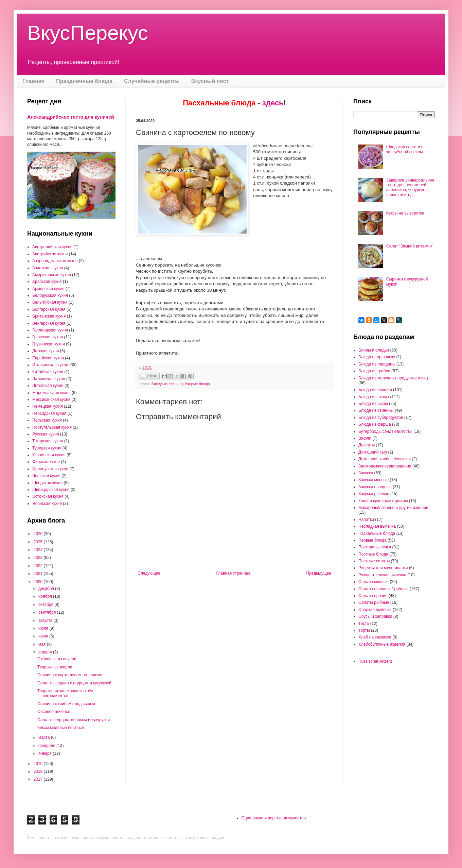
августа (46, 620)
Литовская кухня (48, 386)
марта (45, 737)
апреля (46, 652)
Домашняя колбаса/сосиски (385, 459)
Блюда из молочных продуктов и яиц (393, 378)
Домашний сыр (373, 452)
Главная (33, 81)
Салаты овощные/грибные (384, 589)
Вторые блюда (198, 384)
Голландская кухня (50, 330)
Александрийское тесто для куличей (71, 117)
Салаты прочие (373, 596)
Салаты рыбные (374, 602)
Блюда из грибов (374, 371)
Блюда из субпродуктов (381, 418)
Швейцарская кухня (51, 490)
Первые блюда (372, 540)
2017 (39, 779)
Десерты (367, 445)
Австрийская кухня (50, 254)
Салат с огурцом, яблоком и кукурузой (74, 720)
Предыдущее (319, 573)
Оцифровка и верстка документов (274, 818)
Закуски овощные (375, 487)
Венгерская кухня (49, 323)
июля (44, 628)
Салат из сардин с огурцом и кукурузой (74, 683)
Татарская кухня (48, 441)
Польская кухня (47, 420)
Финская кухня (46, 462)
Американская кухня (52, 275)
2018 (39, 771)
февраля (47, 746)
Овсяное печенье (54, 712)
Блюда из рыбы (373, 404)
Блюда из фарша (375, 424)
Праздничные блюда (84, 81)
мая (43, 644)
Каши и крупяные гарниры (383, 501)
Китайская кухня (48, 372)
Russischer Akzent (375, 661)
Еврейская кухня (48, 358)
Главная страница (234, 573)
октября (46, 605)
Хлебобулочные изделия (382, 644)
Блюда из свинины (167, 384)
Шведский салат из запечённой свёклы (405, 149)
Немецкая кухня (48, 406)
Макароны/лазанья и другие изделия (393, 508)
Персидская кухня (49, 413)
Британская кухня (49, 316)
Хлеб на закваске (375, 637)
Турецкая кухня (47, 448)
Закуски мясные (374, 480)
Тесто (364, 624)
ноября (46, 596)
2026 (39, 534)
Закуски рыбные (374, 494)
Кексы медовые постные (61, 728)
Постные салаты (374, 561)
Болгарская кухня (49, 309)
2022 (39, 566)
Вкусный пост (210, 81)
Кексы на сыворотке (405, 213)
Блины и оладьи (374, 350)
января (46, 753)
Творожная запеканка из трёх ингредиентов (65, 693)
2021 (39, 574)
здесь (273, 103)
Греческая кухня (48, 337)
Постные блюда (373, 554)
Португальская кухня (52, 427)
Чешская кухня (46, 476)
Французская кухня (50, 469)
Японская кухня (47, 504)
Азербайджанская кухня (55, 261)
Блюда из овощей (375, 390)
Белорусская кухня (50, 295)
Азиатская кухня (48, 268)
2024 (39, 550)
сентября (48, 612)
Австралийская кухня (52, 247)
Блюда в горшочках (377, 357)
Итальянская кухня (50, 365)
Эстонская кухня (48, 496)
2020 (39, 582)
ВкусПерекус (88, 33)
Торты (364, 630)
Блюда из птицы (374, 397)
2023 (39, 558)
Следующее (149, 573)
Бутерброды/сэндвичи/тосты (385, 431)
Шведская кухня (47, 483)
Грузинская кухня (49, 344)
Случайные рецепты (152, 81)
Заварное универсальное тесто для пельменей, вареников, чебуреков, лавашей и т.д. (410, 188)
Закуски (366, 473)
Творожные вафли (55, 667)
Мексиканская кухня (51, 399)
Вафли (365, 438)
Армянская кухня (48, 289)
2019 (39, 764)
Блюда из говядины (377, 364)
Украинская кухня (49, 455)
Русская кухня (46, 434)
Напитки (366, 520)
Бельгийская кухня (50, 302)
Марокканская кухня (51, 393)
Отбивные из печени (57, 659)
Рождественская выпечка (382, 575)
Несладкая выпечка (377, 526)
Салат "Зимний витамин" (410, 246)
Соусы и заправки (375, 616)
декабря (47, 589)
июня (44, 636)
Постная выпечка (375, 547)
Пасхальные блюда (377, 533)
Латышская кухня (49, 379)
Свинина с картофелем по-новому (70, 675)
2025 (39, 542)
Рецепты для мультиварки (383, 568)
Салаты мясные (374, 582)
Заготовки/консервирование (385, 466)
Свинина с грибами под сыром (66, 704)
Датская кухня (46, 351)
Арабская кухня (47, 282)
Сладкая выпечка (375, 610)
